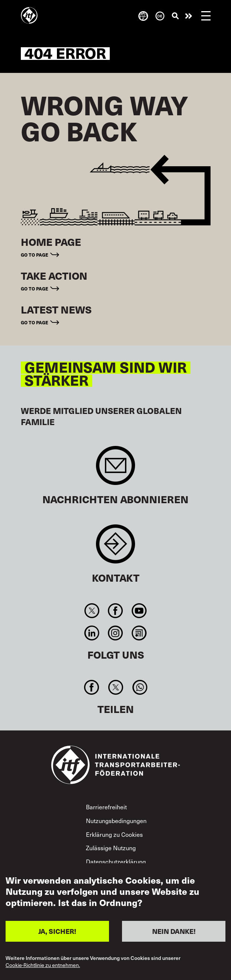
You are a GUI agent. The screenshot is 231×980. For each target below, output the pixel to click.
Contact (115, 548)
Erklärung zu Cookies (114, 834)
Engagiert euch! (189, 16)
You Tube (139, 611)
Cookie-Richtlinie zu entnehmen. (43, 965)
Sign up (115, 469)
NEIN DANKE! (174, 931)
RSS (139, 633)
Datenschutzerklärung (116, 861)
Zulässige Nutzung (111, 848)
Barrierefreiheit (106, 807)
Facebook (115, 611)
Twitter (92, 611)
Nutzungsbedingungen (116, 820)
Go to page (35, 255)
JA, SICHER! (57, 931)
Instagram (115, 633)
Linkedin (92, 633)
